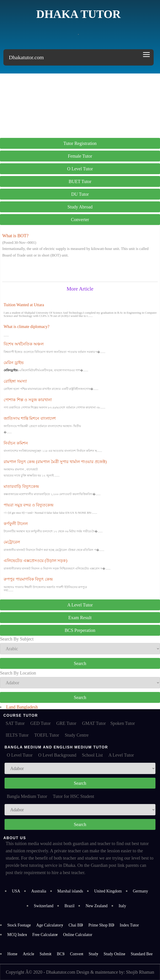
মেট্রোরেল (12, 542)
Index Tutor (129, 925)
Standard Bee (142, 954)
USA (16, 891)
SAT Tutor (15, 723)
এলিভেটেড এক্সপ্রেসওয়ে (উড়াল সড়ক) (36, 561)
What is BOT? (15, 236)
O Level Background (57, 755)
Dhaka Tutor (79, 14)
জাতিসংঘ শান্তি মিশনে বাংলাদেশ (30, 418)
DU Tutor (80, 194)
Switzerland (44, 906)
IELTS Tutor (17, 735)
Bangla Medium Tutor (27, 796)
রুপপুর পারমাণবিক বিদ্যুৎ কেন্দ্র (28, 579)
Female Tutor (80, 156)
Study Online (115, 954)
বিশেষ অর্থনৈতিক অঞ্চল (24, 344)
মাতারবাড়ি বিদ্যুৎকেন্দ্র (21, 486)
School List (92, 755)
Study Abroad (80, 207)
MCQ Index (17, 935)
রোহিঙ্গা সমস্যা (15, 381)
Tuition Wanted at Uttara (24, 305)
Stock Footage (19, 925)
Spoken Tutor (123, 723)
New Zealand (96, 906)
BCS (61, 954)
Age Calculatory (50, 925)
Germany (141, 891)
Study (94, 954)
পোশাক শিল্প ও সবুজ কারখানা (28, 400)
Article (28, 954)
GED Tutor (41, 723)
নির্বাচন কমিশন (16, 443)
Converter (80, 220)
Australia (39, 891)
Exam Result (80, 618)
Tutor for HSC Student (74, 796)
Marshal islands (70, 891)
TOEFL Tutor (47, 735)
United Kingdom (108, 891)
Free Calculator (45, 935)
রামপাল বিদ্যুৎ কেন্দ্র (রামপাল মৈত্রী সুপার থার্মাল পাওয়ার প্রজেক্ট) (55, 462)
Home (12, 954)
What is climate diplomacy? (26, 327)
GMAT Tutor (94, 723)
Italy (122, 906)
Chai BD (76, 925)
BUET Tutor (80, 181)
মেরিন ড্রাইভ (14, 363)
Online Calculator (78, 935)
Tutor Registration (80, 143)
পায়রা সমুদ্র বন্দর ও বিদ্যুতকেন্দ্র (29, 505)
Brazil (69, 906)
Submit (45, 954)
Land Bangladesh (22, 707)
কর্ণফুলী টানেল (16, 524)
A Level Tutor (80, 605)
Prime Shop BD (101, 925)
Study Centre (77, 735)
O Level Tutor (80, 169)
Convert (77, 954)
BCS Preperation (80, 630)
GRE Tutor (66, 723)
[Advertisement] (80, 105)
